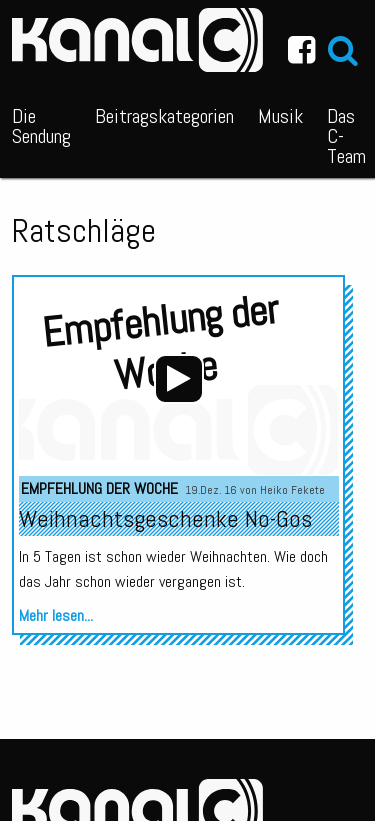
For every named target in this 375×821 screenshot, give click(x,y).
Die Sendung (41, 126)
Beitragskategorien (164, 116)
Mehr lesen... (56, 615)
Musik (280, 116)
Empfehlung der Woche (99, 488)
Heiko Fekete (292, 490)
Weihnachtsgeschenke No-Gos (165, 518)
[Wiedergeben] (179, 379)
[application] (179, 379)
